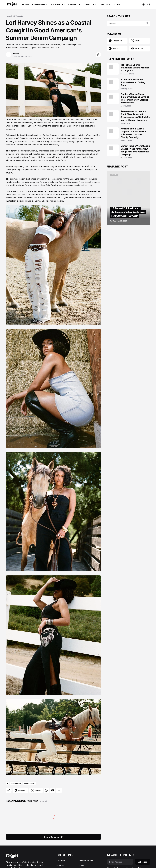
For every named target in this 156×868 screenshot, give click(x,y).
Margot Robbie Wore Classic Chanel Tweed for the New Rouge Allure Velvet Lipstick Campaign (135, 150)
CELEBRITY (74, 4)
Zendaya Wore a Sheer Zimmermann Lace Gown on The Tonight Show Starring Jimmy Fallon (135, 98)
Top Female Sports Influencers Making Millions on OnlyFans (135, 68)
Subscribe (143, 862)
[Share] (98, 55)
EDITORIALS (57, 4)
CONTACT (105, 4)
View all (43, 801)
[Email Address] (120, 862)
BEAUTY (90, 4)
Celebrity (61, 861)
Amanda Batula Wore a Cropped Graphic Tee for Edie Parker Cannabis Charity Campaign (133, 133)
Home (8, 16)
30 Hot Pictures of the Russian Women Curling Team (133, 82)
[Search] (148, 4)
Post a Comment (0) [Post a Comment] (53, 837)
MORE (117, 4)
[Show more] (59, 790)
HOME (26, 4)
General (60, 866)
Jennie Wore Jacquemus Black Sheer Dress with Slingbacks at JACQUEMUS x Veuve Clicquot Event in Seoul (135, 116)
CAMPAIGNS (39, 4)
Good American (29, 783)
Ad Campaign (18, 16)
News (82, 866)
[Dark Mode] (142, 4)
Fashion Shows (86, 861)
